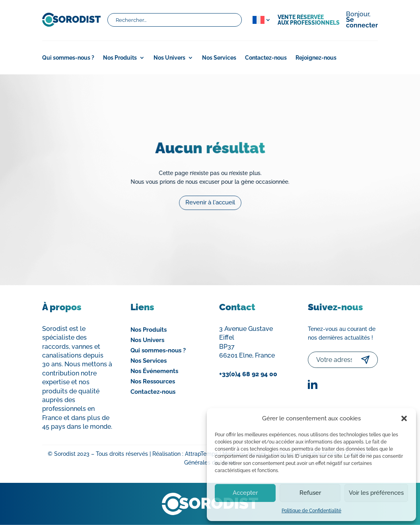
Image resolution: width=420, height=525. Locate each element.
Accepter (245, 493)
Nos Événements (154, 371)
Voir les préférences (376, 493)
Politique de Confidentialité (311, 511)
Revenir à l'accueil (210, 200)
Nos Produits (120, 58)
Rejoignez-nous (316, 58)
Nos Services (219, 58)
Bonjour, (362, 20)
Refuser (310, 493)
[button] (404, 418)
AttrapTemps (201, 454)
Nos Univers (169, 58)
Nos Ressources (153, 381)
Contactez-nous (266, 58)
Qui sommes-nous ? (68, 58)
